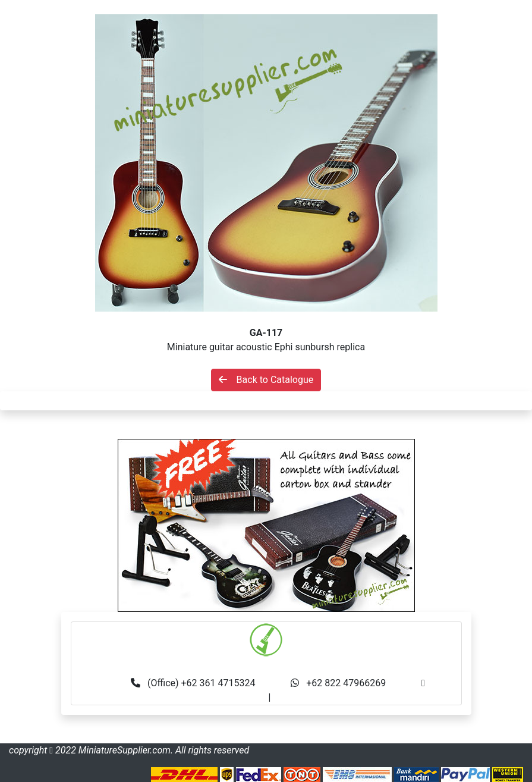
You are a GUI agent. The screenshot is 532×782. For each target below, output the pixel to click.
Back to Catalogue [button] (266, 380)
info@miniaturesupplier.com (207, 697)
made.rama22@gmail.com (329, 697)
